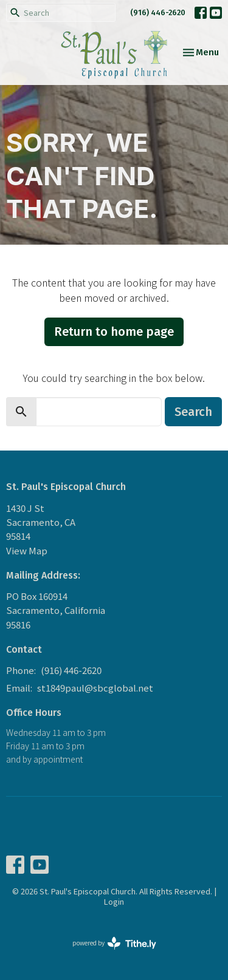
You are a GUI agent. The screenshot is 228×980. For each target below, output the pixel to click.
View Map (27, 550)
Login (114, 901)
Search (193, 412)
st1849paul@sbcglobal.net (95, 688)
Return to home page (114, 332)
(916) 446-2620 (158, 12)
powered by (114, 943)
